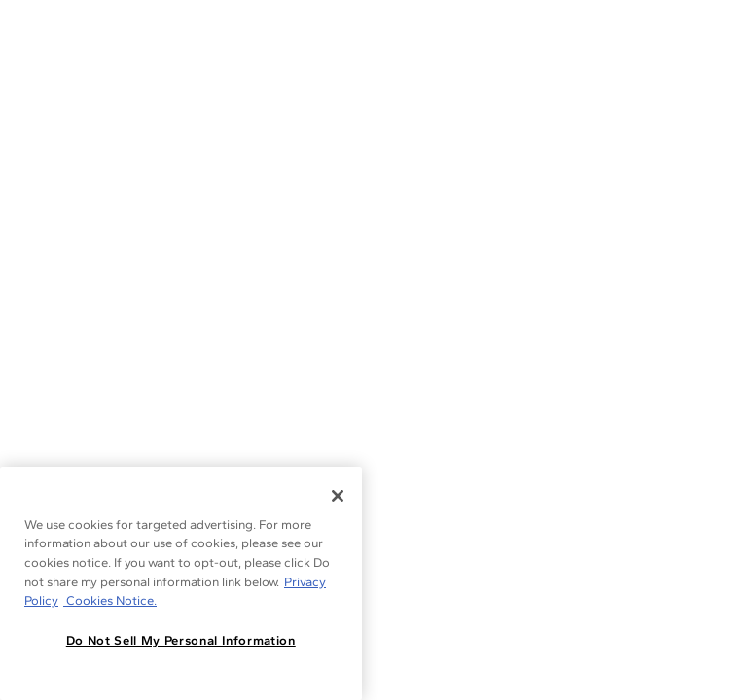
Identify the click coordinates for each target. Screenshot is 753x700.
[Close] (338, 496)
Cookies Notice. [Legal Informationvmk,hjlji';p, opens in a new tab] (110, 600)
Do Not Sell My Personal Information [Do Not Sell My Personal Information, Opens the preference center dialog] (181, 640)
